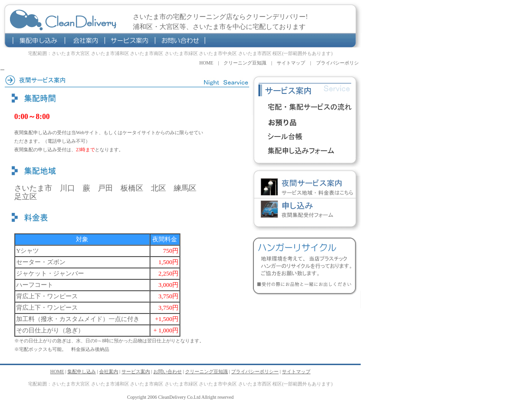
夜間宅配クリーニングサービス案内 (306, 187)
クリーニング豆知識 (245, 63)
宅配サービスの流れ (306, 108)
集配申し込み (39, 40)
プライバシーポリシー (255, 372)
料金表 (306, 122)
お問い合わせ (180, 40)
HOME (206, 63)
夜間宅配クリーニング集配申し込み (306, 210)
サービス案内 (130, 40)
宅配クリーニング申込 (306, 151)
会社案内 (84, 40)
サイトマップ (291, 63)
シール (306, 137)
